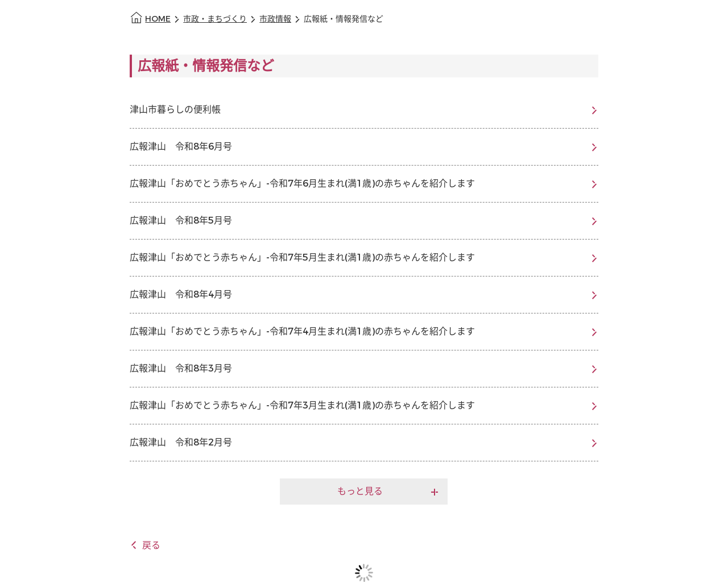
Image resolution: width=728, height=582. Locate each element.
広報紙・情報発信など (344, 19)
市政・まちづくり (215, 19)
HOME (158, 19)
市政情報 (275, 19)
